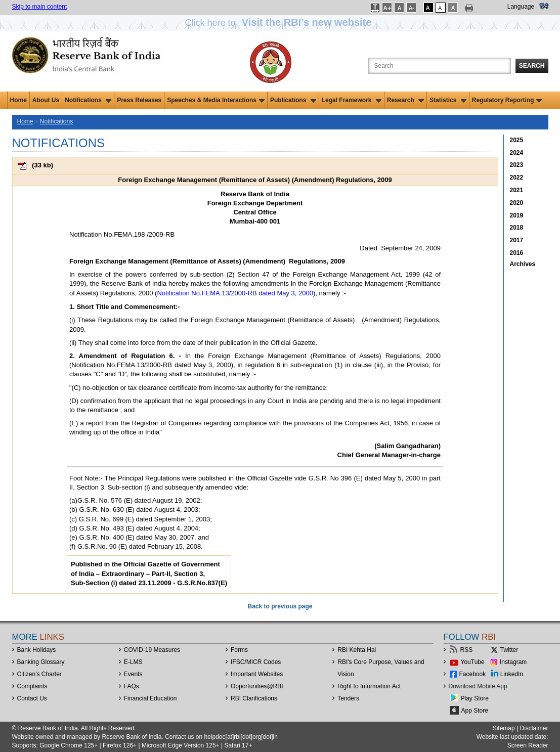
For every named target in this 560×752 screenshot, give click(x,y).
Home (18, 100)
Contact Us (32, 698)
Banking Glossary (41, 662)
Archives (523, 264)
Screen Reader (528, 745)
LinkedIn (512, 674)
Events (133, 674)
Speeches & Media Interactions (216, 100)
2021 (517, 190)
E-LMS (133, 662)
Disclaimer (534, 728)
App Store (475, 711)
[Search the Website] (440, 66)
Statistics (448, 100)
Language (521, 7)
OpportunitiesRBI (257, 686)
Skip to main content (40, 7)
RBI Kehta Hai (357, 650)
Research (405, 100)
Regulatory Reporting (507, 100)
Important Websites (257, 674)
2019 (517, 215)
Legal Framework (352, 100)
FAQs (132, 686)
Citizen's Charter (39, 674)
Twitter (509, 650)
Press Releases (139, 100)
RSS (467, 650)
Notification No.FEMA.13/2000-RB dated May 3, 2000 (235, 293)
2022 (517, 178)
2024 (517, 153)
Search (532, 66)
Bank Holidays (37, 650)
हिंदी (544, 7)
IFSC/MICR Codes (256, 662)
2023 (517, 165)
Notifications (88, 100)
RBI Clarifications (254, 698)
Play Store (475, 698)
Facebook (473, 674)
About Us (46, 100)
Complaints (32, 686)
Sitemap (504, 728)
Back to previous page (280, 606)
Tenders (348, 698)
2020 (517, 203)
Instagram (513, 662)
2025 (517, 140)
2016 (517, 253)
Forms (239, 650)
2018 (517, 228)
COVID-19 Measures (152, 650)
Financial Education (150, 698)
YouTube (473, 662)
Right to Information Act (369, 686)
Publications (293, 100)
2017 (517, 240)
